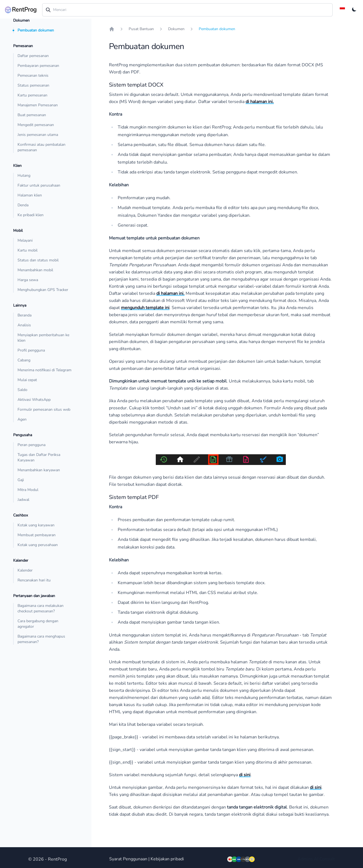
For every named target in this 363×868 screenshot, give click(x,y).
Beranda (25, 315)
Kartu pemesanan (32, 95)
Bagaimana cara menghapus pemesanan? (41, 639)
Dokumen (176, 29)
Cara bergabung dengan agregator (38, 624)
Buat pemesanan (32, 115)
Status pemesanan (33, 85)
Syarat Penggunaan (128, 859)
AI (316, 859)
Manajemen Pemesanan (38, 105)
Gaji (21, 480)
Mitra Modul (28, 490)
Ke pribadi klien (31, 215)
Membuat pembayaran (37, 535)
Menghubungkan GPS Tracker (43, 290)
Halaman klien (30, 195)
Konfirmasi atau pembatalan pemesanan (41, 147)
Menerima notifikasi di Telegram (44, 370)
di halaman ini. (260, 102)
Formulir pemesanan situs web (44, 409)
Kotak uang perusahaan (38, 545)
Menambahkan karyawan (39, 470)
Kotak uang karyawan (36, 525)
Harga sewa (28, 280)
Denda (23, 205)
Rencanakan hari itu (34, 580)
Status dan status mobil (38, 260)
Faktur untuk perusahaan (39, 185)
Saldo (22, 390)
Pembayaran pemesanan (38, 66)
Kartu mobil (28, 250)
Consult (327, 859)
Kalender (25, 570)
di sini (245, 775)
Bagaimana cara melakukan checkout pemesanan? (41, 608)
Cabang (24, 360)
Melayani (25, 240)
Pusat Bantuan (141, 29)
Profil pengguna (31, 350)
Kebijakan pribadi (167, 859)
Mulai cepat (27, 380)
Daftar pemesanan (33, 56)
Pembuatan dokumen (36, 30)
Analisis (24, 325)
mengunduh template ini (145, 308)
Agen (22, 419)
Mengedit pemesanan (36, 125)
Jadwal (23, 500)
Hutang (24, 175)
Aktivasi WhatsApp (34, 400)
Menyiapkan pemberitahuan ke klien (43, 338)
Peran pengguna (31, 445)
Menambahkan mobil (35, 270)
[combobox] (188, 10)
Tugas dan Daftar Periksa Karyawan (39, 457)
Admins (305, 859)
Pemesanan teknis (33, 75)
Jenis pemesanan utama (38, 135)
